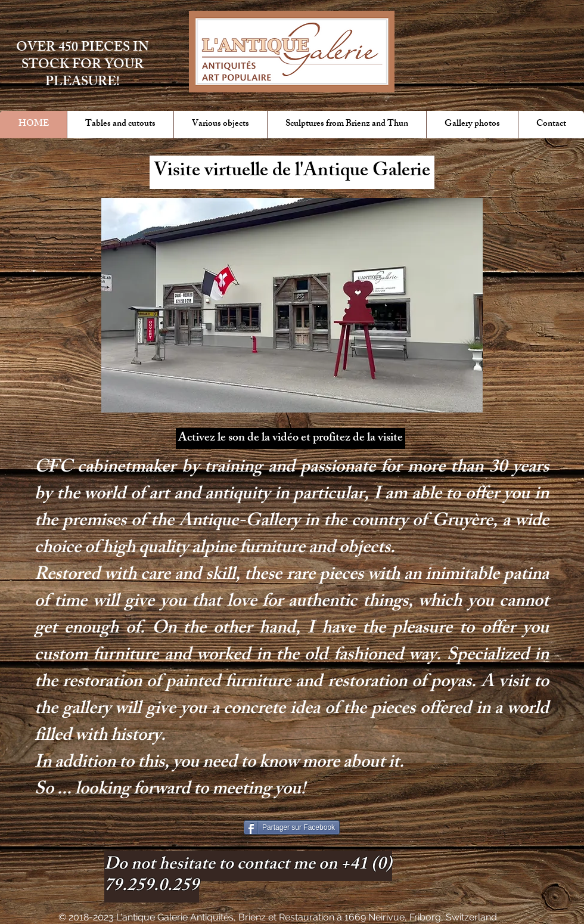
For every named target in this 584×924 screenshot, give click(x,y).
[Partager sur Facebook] (292, 827)
